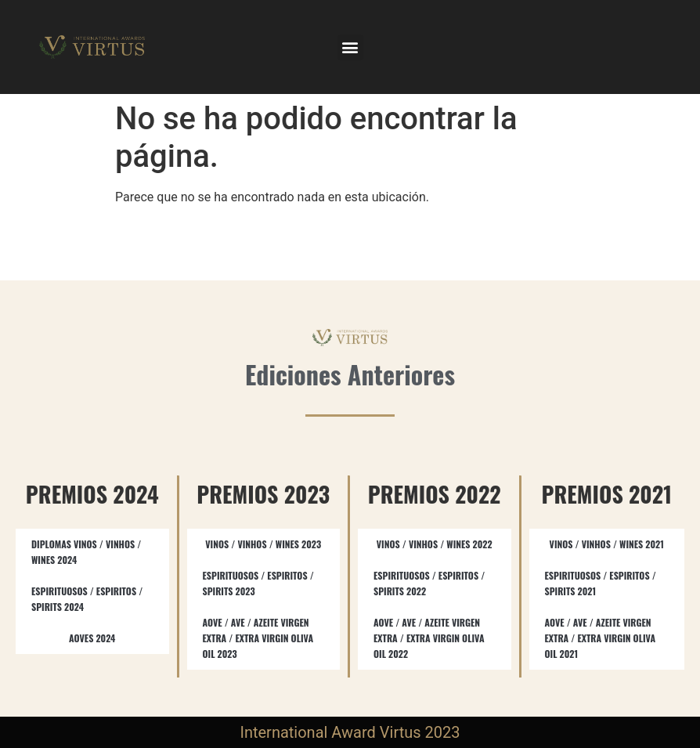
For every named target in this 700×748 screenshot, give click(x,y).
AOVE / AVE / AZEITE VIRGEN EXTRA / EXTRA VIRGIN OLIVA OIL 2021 (601, 638)
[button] (350, 47)
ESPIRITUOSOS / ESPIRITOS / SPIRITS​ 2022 (429, 583)
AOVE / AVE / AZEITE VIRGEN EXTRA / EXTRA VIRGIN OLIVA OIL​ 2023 (258, 638)
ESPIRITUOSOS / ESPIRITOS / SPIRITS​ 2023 (258, 583)
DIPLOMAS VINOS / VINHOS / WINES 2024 (86, 552)
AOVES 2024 (92, 638)
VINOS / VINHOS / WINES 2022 (435, 544)
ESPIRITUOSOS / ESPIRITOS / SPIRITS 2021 (601, 583)
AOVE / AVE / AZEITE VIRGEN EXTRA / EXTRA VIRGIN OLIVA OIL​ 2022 (429, 638)
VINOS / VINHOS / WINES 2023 (263, 544)
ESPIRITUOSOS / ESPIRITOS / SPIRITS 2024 (87, 599)
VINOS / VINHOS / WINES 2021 (607, 544)
